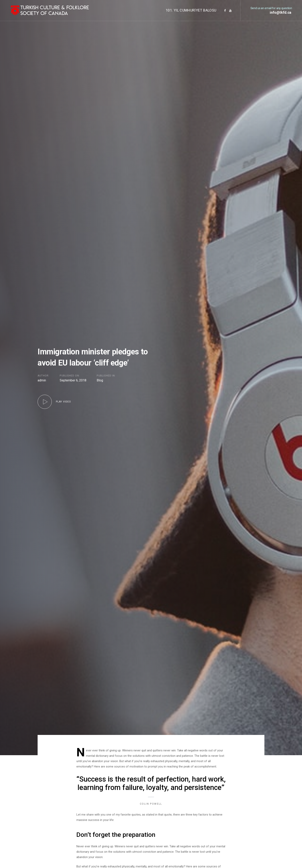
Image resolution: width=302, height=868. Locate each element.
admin (42, 380)
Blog (100, 381)
